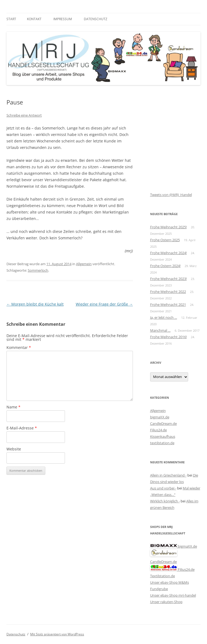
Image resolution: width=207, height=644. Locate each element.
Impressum (63, 19)
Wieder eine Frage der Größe (104, 304)
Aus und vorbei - (163, 488)
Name (13, 407)
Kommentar (19, 347)
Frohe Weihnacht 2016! (168, 337)
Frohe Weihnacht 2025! (168, 227)
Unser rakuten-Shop (166, 602)
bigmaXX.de (160, 417)
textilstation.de (162, 443)
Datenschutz (96, 19)
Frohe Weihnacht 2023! (168, 279)
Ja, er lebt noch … (164, 317)
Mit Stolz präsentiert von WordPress (57, 634)
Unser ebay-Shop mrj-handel (173, 595)
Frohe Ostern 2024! (165, 266)
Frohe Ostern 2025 (165, 240)
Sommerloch (38, 270)
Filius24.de (158, 430)
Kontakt (34, 19)
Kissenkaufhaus (163, 436)
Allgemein (84, 264)
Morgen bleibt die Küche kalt (35, 304)
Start (11, 19)
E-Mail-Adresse (22, 428)
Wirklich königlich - (165, 501)
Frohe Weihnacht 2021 (168, 304)
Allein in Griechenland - (168, 475)
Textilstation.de (163, 576)
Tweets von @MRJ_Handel (171, 195)
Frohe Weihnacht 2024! (168, 253)
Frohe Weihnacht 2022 (168, 292)
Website (14, 449)
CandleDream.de (163, 423)
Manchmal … (160, 330)
